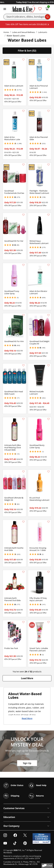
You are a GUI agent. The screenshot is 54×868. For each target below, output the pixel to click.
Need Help (38, 785)
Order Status (13, 785)
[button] (27, 678)
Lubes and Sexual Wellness (23, 32)
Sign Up (27, 763)
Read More (27, 718)
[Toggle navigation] (5, 9)
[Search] (27, 17)
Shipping (11, 796)
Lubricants (43, 32)
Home (6, 32)
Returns (36, 796)
